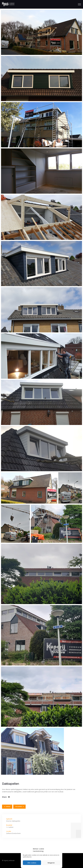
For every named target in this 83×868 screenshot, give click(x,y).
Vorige (8, 807)
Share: (4, 797)
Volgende (19, 807)
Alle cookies (32, 863)
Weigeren (51, 863)
